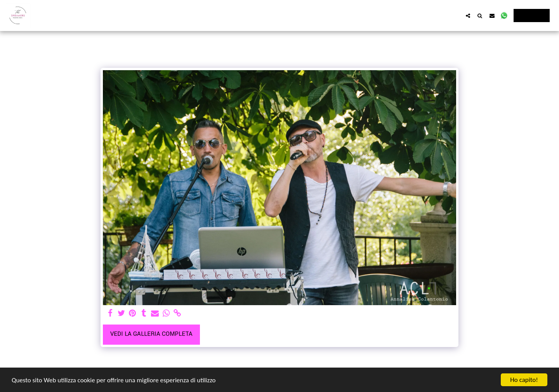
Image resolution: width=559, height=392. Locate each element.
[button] (468, 16)
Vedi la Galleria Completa (151, 334)
